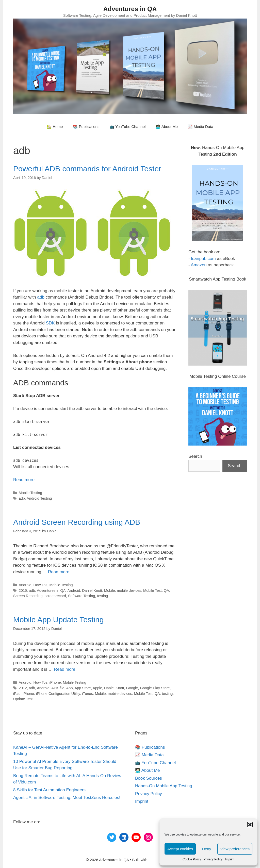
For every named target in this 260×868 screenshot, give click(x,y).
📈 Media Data (201, 127)
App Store (83, 688)
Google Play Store (155, 688)
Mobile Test (152, 591)
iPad (17, 694)
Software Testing (82, 596)
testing (102, 596)
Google (132, 688)
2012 (23, 688)
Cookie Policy (192, 859)
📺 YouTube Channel (127, 127)
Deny (207, 849)
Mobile (110, 591)
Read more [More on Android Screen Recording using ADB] (59, 572)
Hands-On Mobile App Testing (164, 786)
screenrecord (55, 596)
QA (166, 591)
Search (195, 456)
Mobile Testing (30, 493)
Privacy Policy (213, 859)
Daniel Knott (92, 591)
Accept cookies (180, 849)
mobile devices (129, 591)
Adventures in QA (130, 9)
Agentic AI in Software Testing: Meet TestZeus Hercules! (67, 798)
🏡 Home (55, 127)
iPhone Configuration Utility (58, 694)
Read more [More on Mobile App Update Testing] (65, 669)
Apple (97, 688)
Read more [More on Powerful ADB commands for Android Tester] (24, 480)
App (70, 688)
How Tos (40, 585)
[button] (250, 825)
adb (41, 297)
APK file (58, 688)
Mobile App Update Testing (58, 620)
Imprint (230, 859)
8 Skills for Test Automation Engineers (49, 790)
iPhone (55, 682)
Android (25, 585)
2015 (23, 591)
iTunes (87, 694)
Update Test (23, 699)
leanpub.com (203, 259)
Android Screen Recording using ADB (77, 522)
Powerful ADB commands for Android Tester (87, 169)
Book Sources (149, 778)
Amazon (199, 265)
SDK (50, 323)
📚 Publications (86, 127)
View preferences (235, 849)
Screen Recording (28, 596)
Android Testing (39, 498)
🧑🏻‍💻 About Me (167, 127)
